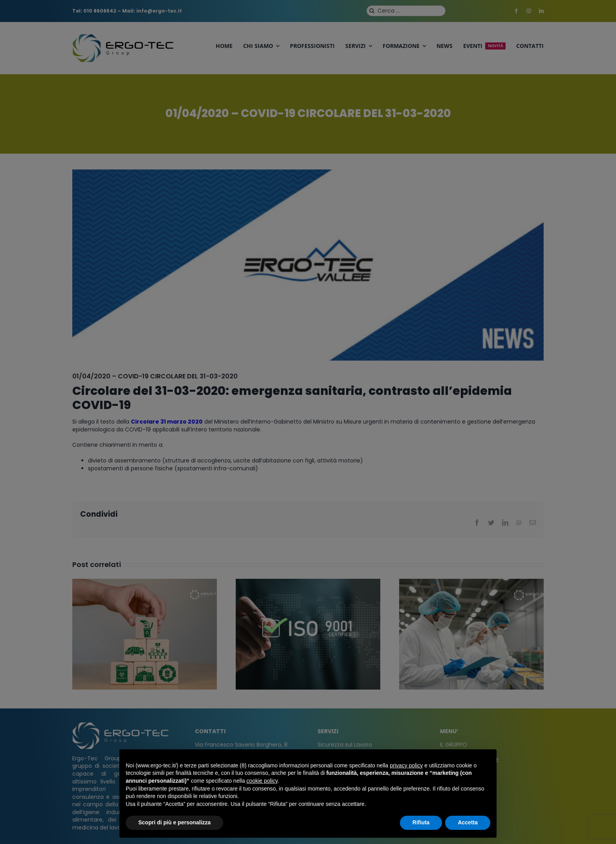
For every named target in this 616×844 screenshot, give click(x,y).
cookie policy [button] (262, 781)
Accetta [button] (468, 822)
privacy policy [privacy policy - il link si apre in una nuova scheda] (406, 765)
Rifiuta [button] (421, 822)
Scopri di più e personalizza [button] (174, 822)
